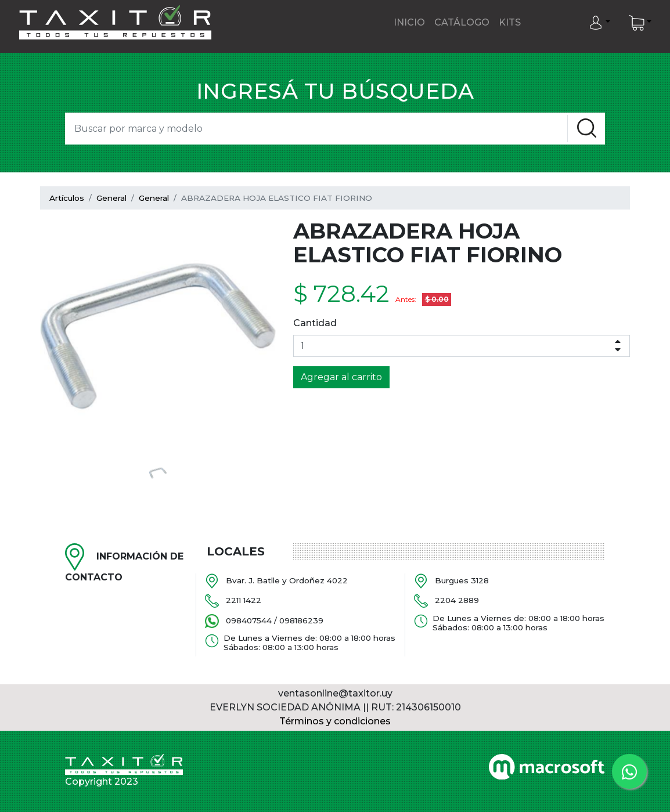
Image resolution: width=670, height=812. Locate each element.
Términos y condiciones (335, 721)
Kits (510, 22)
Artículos (67, 198)
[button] (599, 23)
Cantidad (315, 323)
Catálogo (462, 22)
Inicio (409, 22)
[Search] (316, 129)
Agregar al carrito (341, 377)
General (111, 198)
